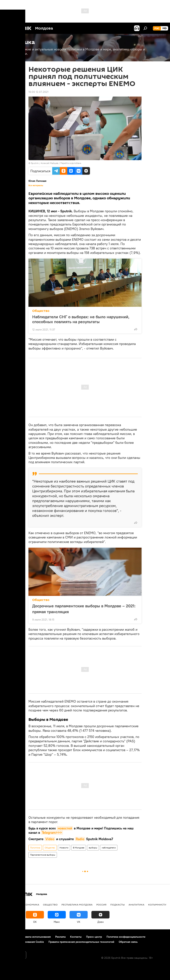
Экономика (31, 905)
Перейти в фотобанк (71, 163)
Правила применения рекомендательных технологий (81, 942)
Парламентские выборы (43, 855)
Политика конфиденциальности (126, 937)
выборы (93, 848)
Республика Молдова (77, 905)
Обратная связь (128, 942)
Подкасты (118, 905)
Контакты (76, 937)
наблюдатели (109, 848)
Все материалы (36, 185)
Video (50, 839)
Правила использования (36, 937)
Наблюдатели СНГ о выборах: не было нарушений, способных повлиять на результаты (81, 319)
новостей (65, 828)
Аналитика (136, 905)
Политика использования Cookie (24, 942)
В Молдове (79, 848)
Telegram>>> (52, 833)
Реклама (60, 937)
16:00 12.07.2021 (38, 92)
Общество (41, 311)
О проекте (10, 937)
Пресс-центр (94, 937)
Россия (101, 905)
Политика (35, 848)
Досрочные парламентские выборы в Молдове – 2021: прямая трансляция (84, 609)
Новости (64, 848)
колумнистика (159, 905)
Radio (80, 839)
